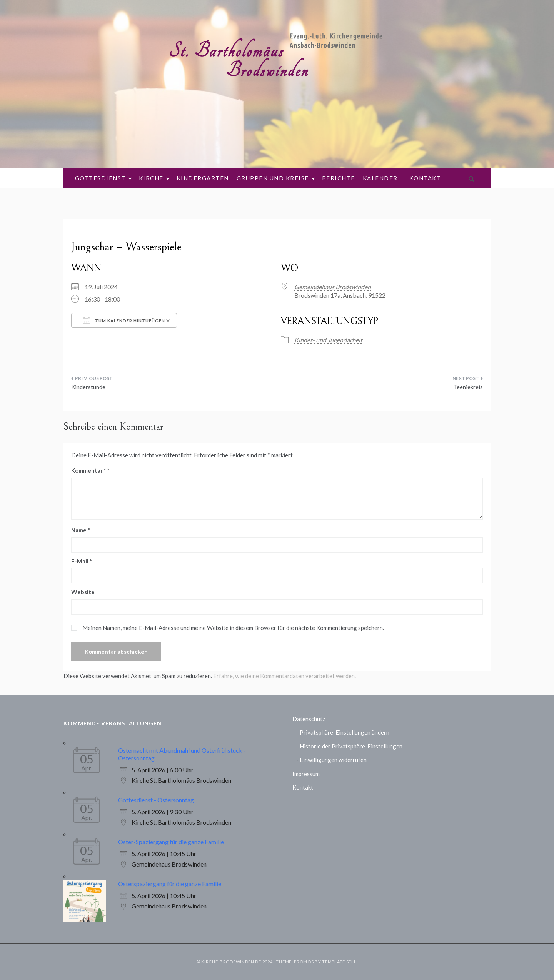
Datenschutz (309, 719)
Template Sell (339, 962)
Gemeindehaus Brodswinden (333, 287)
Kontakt (425, 178)
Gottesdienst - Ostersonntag (156, 800)
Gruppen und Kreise (275, 178)
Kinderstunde (88, 387)
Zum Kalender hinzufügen (124, 320)
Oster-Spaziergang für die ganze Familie (171, 842)
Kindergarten (203, 178)
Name (81, 530)
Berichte (339, 178)
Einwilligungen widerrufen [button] (333, 760)
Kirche (154, 178)
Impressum (306, 774)
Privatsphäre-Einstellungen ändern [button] (345, 732)
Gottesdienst (103, 178)
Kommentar (89, 470)
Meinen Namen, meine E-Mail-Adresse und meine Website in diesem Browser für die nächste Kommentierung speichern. (233, 628)
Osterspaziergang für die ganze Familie (170, 884)
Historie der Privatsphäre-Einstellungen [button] (351, 746)
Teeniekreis (468, 387)
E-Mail (82, 561)
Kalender (380, 178)
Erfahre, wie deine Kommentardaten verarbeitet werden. (285, 676)
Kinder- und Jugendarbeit (328, 340)
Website (83, 592)
